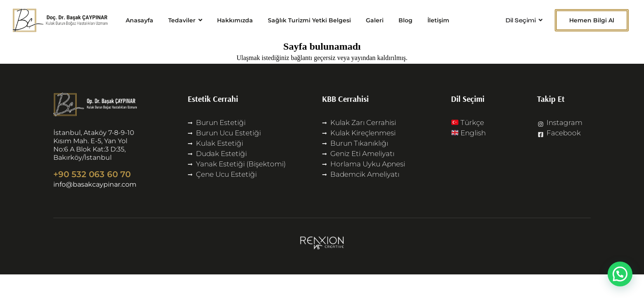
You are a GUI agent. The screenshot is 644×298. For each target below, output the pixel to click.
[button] (620, 274)
